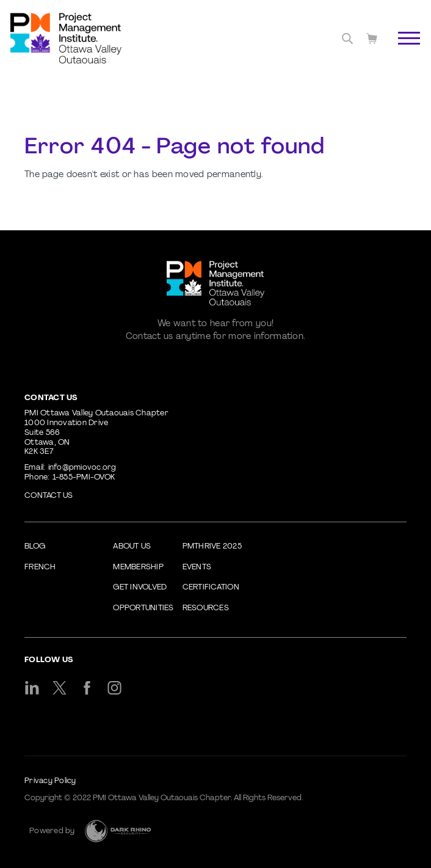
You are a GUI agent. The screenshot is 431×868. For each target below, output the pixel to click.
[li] (32, 688)
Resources (206, 608)
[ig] (114, 688)
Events (197, 567)
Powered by (52, 831)
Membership (138, 567)
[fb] (87, 688)
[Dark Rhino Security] (118, 831)
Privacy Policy (50, 781)
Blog (35, 547)
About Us (132, 547)
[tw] (60, 688)
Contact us (49, 496)
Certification (211, 588)
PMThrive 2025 (212, 547)
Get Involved (140, 588)
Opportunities (143, 608)
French (40, 567)
